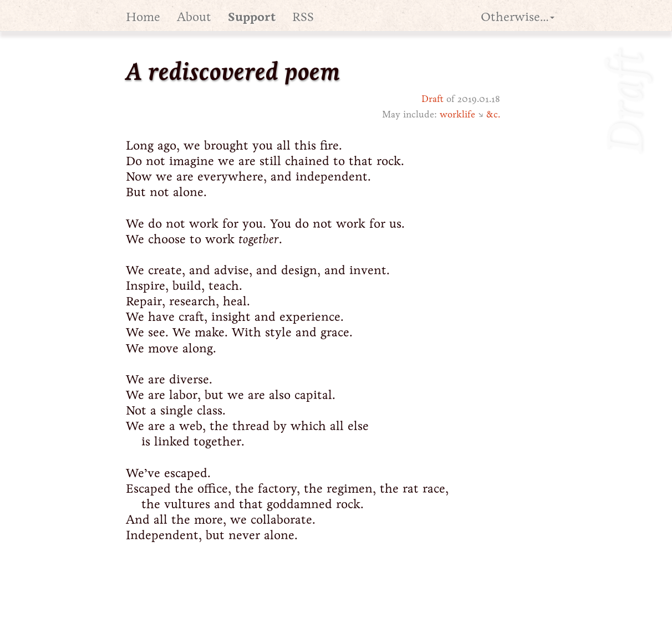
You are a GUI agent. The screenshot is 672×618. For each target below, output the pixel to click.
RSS (303, 17)
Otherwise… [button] (518, 17)
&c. (493, 114)
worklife (457, 114)
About (194, 17)
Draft (432, 99)
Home (143, 17)
